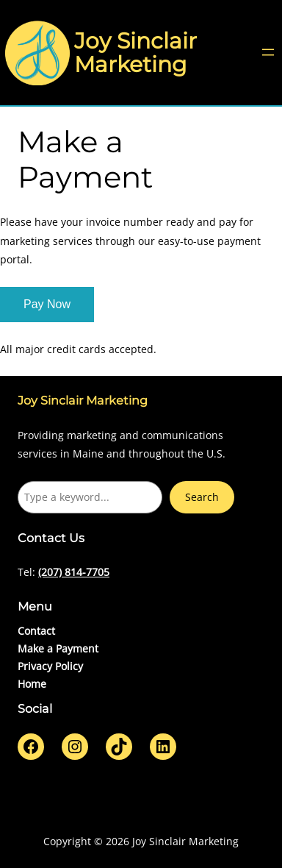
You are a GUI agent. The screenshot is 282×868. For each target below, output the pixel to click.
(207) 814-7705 (74, 572)
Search (202, 497)
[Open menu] (268, 52)
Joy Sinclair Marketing (135, 53)
